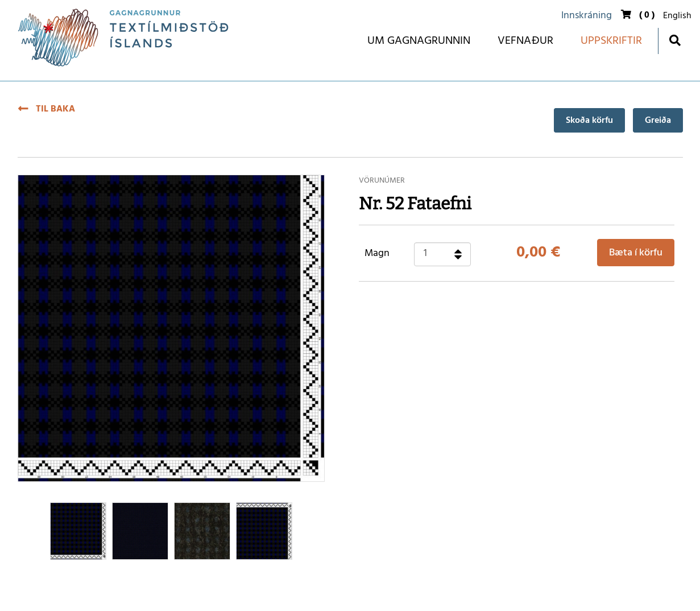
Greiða (658, 121)
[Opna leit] (675, 40)
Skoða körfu (589, 121)
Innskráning (587, 16)
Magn (377, 254)
